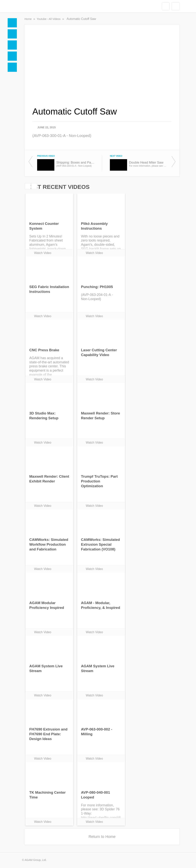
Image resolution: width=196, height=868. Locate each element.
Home (12, 23)
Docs (12, 34)
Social (12, 45)
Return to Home (102, 837)
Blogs (12, 67)
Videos (12, 56)
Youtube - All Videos (49, 19)
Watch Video (43, 253)
